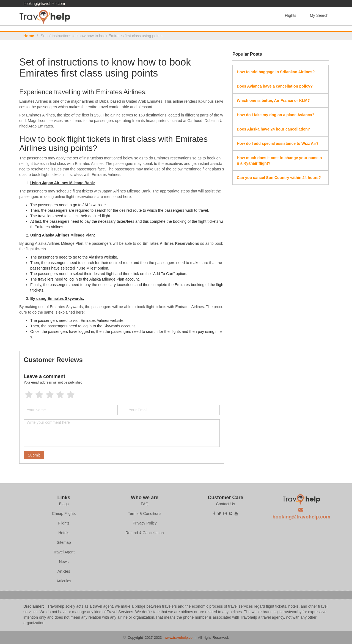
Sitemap (64, 542)
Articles (64, 571)
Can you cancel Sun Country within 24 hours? (279, 178)
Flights (291, 15)
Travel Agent (64, 552)
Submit (34, 455)
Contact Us (225, 504)
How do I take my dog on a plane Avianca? (276, 115)
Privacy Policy (145, 523)
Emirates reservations (173, 158)
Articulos (64, 581)
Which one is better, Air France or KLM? (273, 100)
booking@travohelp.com (44, 4)
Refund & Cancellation (145, 533)
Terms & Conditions (145, 513)
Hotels (64, 533)
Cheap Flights (64, 513)
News (64, 562)
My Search (319, 15)
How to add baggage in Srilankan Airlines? (276, 72)
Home (29, 36)
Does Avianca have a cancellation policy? (275, 86)
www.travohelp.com (180, 638)
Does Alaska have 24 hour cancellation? (273, 129)
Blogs (64, 504)
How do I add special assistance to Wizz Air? (278, 143)
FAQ (145, 504)
